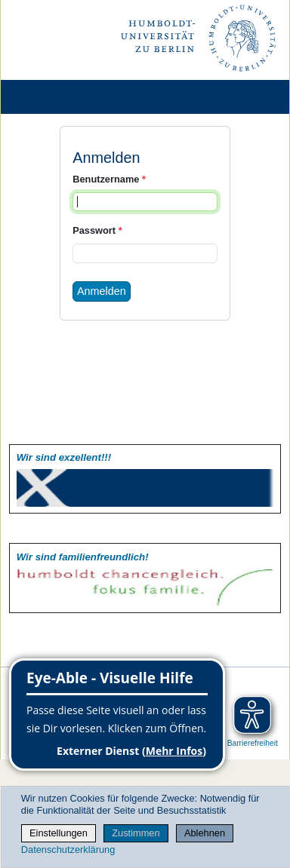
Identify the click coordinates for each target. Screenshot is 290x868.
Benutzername (109, 179)
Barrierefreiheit (253, 743)
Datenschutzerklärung (68, 850)
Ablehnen (205, 833)
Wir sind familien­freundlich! (83, 557)
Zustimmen (136, 833)
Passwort (97, 230)
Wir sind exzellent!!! (64, 457)
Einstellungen (59, 833)
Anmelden (102, 291)
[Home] (54, 97)
